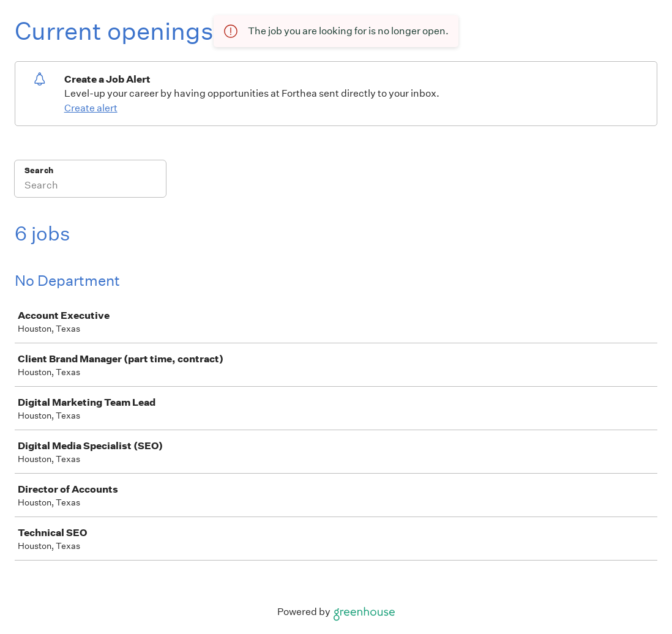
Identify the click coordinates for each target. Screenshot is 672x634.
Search (39, 170)
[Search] (90, 187)
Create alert (91, 108)
